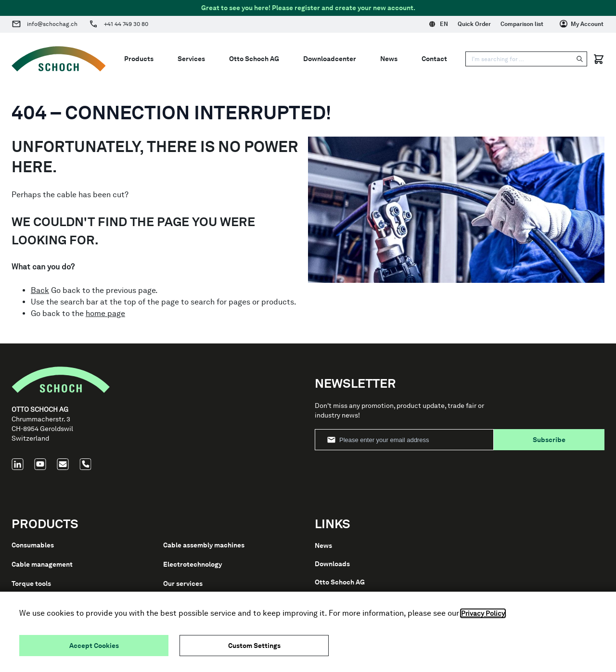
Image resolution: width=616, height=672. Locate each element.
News (389, 59)
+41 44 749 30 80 (126, 24)
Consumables (33, 545)
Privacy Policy (483, 613)
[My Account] (582, 24)
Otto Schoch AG (254, 59)
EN (439, 24)
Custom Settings (254, 646)
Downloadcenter (330, 59)
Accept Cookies (94, 646)
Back (40, 290)
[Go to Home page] (59, 59)
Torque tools (31, 583)
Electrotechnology (192, 564)
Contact (434, 59)
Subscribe (549, 440)
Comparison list (522, 24)
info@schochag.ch (52, 24)
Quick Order (474, 24)
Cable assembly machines (204, 545)
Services (191, 59)
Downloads (332, 564)
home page (105, 313)
